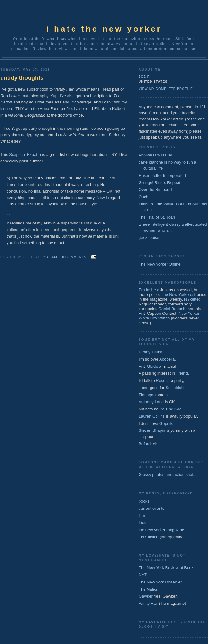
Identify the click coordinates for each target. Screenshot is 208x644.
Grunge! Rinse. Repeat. (160, 183)
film (142, 515)
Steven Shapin (152, 430)
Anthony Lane (151, 402)
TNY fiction (148, 537)
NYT (143, 575)
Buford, (145, 444)
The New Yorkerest (178, 295)
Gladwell (155, 366)
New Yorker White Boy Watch (169, 316)
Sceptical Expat (23, 154)
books (144, 501)
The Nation (149, 589)
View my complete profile (166, 89)
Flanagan (147, 395)
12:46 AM (49, 257)
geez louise (149, 238)
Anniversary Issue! (155, 155)
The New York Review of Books (167, 568)
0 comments (74, 257)
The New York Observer (160, 582)
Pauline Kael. (172, 409)
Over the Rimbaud (155, 190)
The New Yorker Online (160, 264)
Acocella (167, 359)
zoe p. (145, 77)
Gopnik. (166, 423)
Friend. (183, 373)
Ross (161, 380)
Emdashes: (149, 290)
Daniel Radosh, (173, 309)
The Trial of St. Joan (157, 217)
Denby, (145, 352)
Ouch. (144, 197)
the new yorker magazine (161, 530)
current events (151, 508)
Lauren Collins (152, 416)
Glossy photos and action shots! (167, 475)
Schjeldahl (175, 388)
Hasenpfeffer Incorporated (162, 175)
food (142, 523)
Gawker (146, 596)
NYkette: (192, 299)
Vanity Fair (148, 603)
